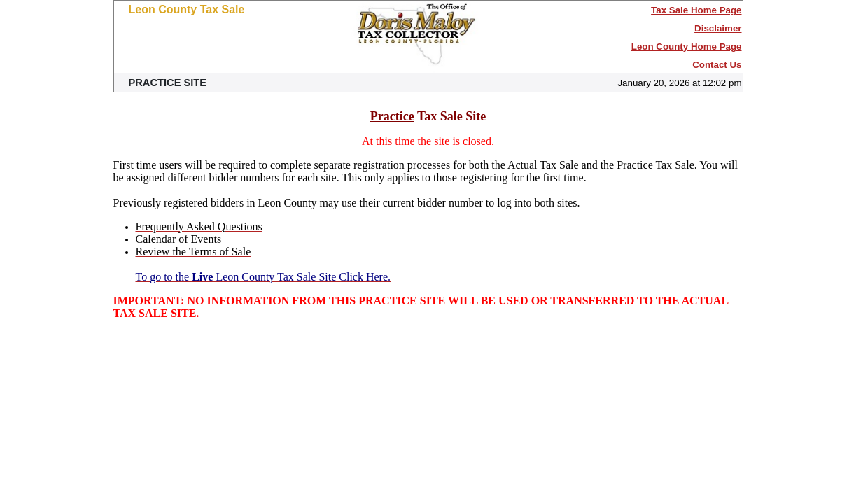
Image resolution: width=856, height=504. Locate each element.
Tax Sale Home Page (696, 10)
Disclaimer (718, 28)
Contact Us (717, 65)
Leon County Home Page (687, 47)
